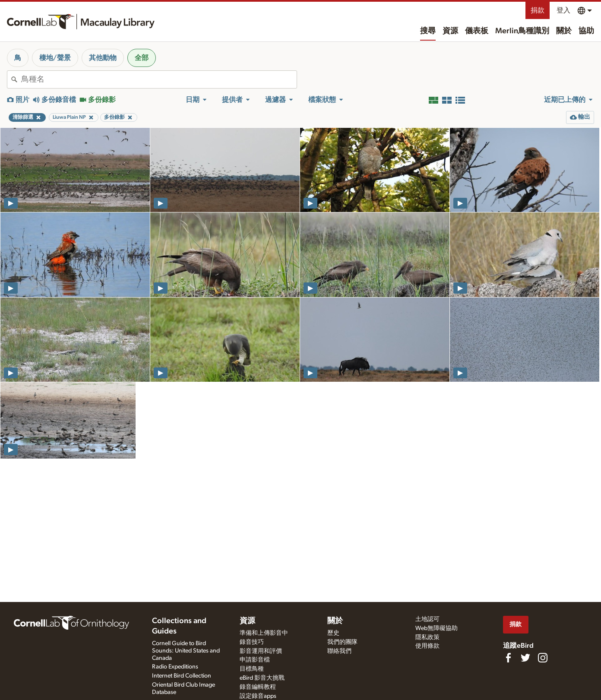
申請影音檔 (255, 660)
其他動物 (103, 58)
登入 (563, 10)
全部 (142, 58)
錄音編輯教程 (258, 687)
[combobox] (159, 79)
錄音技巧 (252, 642)
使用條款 (427, 646)
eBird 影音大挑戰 (262, 678)
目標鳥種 (252, 669)
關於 (564, 31)
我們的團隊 (342, 642)
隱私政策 (427, 637)
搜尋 (428, 31)
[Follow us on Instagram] (543, 658)
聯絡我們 (339, 651)
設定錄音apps (258, 696)
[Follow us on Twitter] (525, 658)
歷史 (333, 633)
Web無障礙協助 (437, 628)
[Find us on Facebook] (508, 658)
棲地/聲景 (55, 58)
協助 (586, 31)
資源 (450, 31)
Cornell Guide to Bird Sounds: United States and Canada (186, 651)
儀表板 (477, 31)
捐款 (538, 10)
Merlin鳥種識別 (522, 31)
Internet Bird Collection (182, 676)
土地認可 (427, 619)
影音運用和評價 (261, 651)
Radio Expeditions (175, 667)
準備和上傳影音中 (264, 633)
